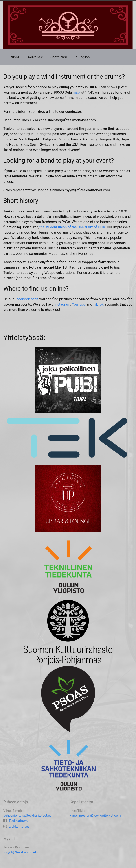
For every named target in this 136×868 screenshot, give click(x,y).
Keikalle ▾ (35, 57)
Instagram (62, 304)
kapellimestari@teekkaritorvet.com (95, 816)
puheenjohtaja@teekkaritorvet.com (29, 816)
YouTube (79, 304)
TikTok (98, 304)
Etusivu (15, 57)
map (76, 92)
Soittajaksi (59, 57)
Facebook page (27, 299)
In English (82, 57)
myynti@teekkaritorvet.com (23, 852)
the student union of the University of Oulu (72, 227)
